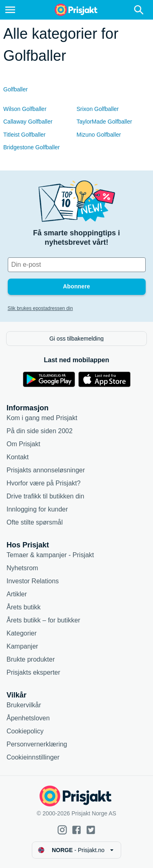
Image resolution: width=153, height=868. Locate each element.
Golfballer (16, 89)
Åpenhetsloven (28, 718)
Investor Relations (33, 581)
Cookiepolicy (25, 731)
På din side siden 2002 (40, 431)
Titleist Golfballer (24, 135)
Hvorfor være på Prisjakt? (43, 483)
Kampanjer (22, 646)
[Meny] (10, 10)
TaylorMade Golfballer (104, 122)
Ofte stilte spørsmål (35, 522)
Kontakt (18, 457)
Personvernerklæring (37, 744)
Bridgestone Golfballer (32, 147)
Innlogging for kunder (37, 509)
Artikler (17, 594)
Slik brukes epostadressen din (40, 308)
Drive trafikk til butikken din (45, 496)
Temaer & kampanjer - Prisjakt (50, 555)
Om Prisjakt (23, 444)
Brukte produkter (31, 659)
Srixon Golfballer (98, 109)
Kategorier (22, 633)
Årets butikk (24, 607)
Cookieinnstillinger (33, 757)
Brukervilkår (24, 705)
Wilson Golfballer (25, 109)
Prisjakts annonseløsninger (46, 470)
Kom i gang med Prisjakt (42, 418)
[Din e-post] (77, 265)
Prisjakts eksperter (33, 672)
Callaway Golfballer (28, 122)
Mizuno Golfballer (99, 135)
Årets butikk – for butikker (43, 620)
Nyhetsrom (22, 568)
